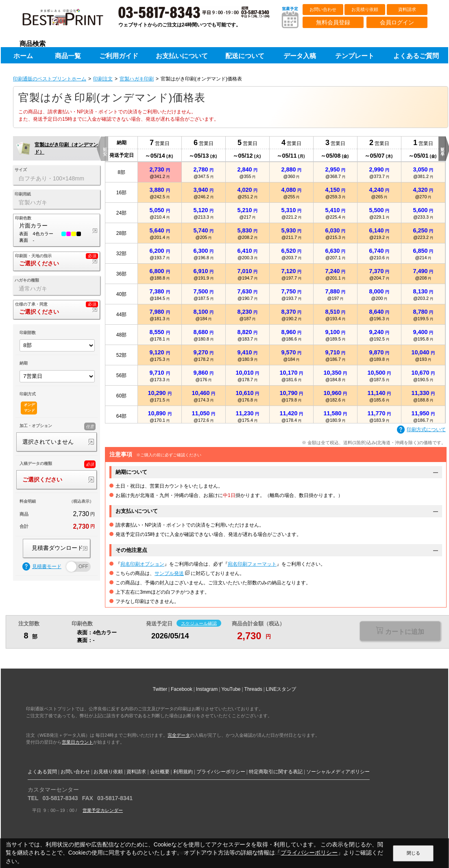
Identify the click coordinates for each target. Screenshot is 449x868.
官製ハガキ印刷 (137, 79)
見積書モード (42, 567)
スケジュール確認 (199, 623)
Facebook (182, 689)
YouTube (231, 689)
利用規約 (183, 772)
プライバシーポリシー (221, 772)
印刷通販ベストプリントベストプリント (70, 20)
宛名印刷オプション (142, 564)
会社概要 (160, 772)
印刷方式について (421, 430)
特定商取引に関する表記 (276, 772)
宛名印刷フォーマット (252, 564)
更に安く (105, 149)
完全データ (179, 735)
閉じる (413, 853)
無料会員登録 (333, 22)
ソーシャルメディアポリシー (338, 772)
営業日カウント (77, 742)
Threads (253, 689)
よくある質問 (42, 772)
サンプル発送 (169, 573)
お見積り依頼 (365, 9)
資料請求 (407, 9)
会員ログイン (397, 22)
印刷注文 (103, 79)
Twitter (160, 689)
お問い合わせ (323, 9)
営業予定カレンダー (103, 810)
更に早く (442, 149)
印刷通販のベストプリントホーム (50, 79)
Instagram (207, 689)
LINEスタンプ (281, 689)
